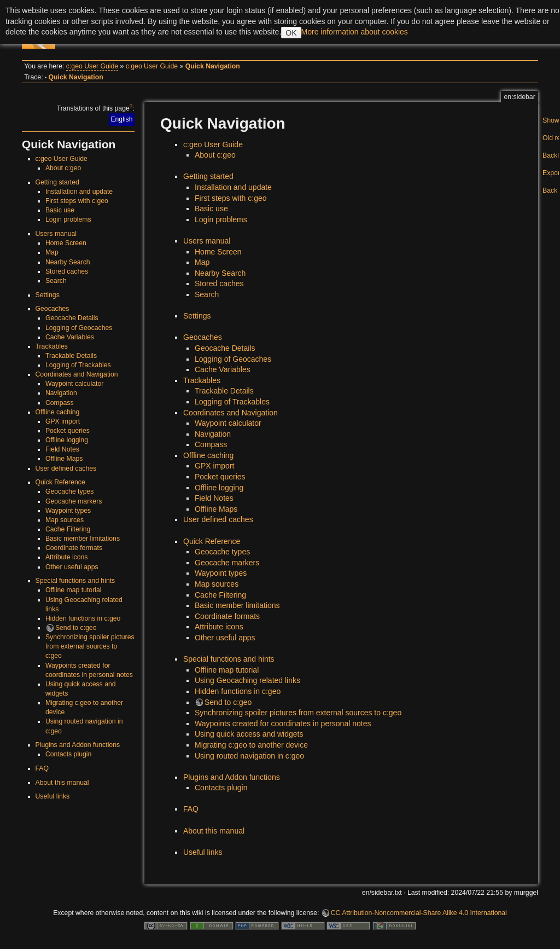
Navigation (61, 393)
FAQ (42, 768)
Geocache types (70, 491)
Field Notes (62, 449)
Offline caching (58, 412)
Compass (60, 403)
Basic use (60, 210)
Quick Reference (60, 482)
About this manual (62, 783)
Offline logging (67, 440)
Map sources (65, 520)
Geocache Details (72, 318)
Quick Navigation (213, 66)
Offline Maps (64, 459)
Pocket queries (68, 431)
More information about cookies (355, 32)
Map (52, 252)
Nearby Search (68, 262)
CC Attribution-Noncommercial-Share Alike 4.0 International (419, 913)
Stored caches (67, 271)
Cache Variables (70, 337)
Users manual (56, 234)
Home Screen (66, 243)
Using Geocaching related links (247, 680)
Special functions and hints (75, 581)
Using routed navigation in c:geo (249, 756)
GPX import (63, 421)
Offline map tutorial (74, 590)
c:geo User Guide (92, 66)
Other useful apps (72, 567)
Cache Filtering (68, 529)
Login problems (68, 219)
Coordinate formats (74, 548)
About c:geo (63, 168)
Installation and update (79, 192)
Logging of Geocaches (79, 328)
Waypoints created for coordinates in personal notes (283, 724)
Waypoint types (68, 511)
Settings (48, 295)
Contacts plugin (68, 754)
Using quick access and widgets (249, 734)
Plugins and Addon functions (78, 745)
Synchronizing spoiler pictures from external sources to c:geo (90, 646)
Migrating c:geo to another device (251, 745)
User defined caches (66, 468)
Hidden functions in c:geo (83, 618)
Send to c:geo (76, 628)
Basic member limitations (83, 539)
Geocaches (52, 309)
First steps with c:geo (77, 201)
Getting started (57, 182)
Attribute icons (67, 557)
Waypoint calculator (74, 384)
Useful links (53, 796)
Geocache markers (74, 501)
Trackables (52, 346)
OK (291, 33)
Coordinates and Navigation (77, 374)
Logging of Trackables (78, 365)
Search (56, 281)
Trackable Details (71, 356)
